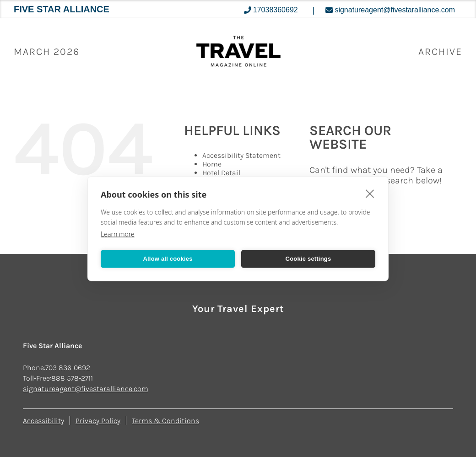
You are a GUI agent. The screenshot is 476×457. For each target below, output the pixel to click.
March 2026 (47, 52)
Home (212, 164)
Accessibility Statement (241, 155)
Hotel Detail (221, 173)
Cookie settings (308, 259)
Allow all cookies (168, 259)
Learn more (118, 234)
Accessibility (43, 421)
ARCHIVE (440, 52)
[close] (370, 193)
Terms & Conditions (165, 421)
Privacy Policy (98, 421)
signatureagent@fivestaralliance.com (86, 389)
